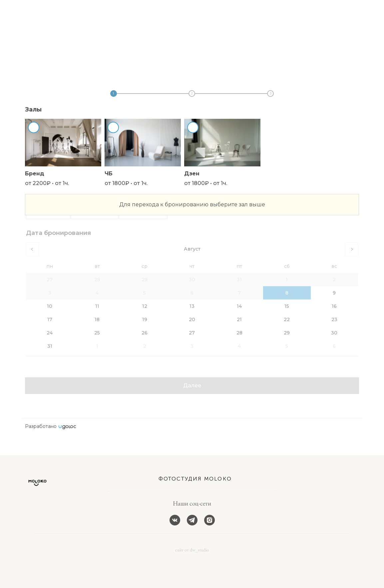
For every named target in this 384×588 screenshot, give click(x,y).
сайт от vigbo (35, 572)
